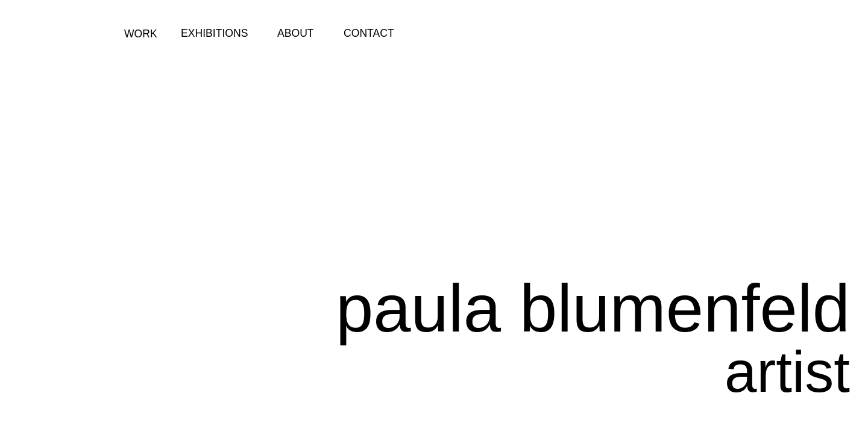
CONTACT (369, 33)
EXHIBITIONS (214, 33)
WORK (141, 34)
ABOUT (296, 33)
